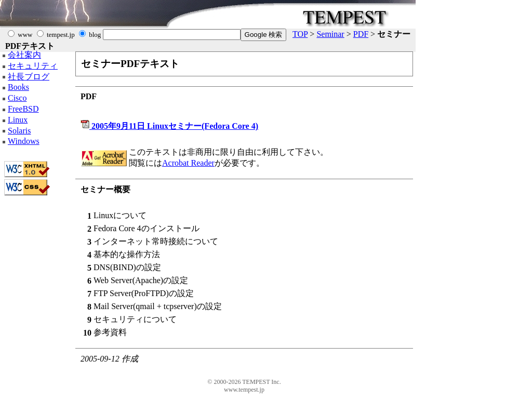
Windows (24, 141)
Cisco (17, 98)
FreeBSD (23, 109)
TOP (300, 34)
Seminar (330, 34)
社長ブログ (29, 77)
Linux (18, 120)
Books (18, 87)
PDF (361, 34)
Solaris (19, 131)
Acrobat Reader (188, 163)
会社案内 (24, 55)
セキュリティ (33, 66)
